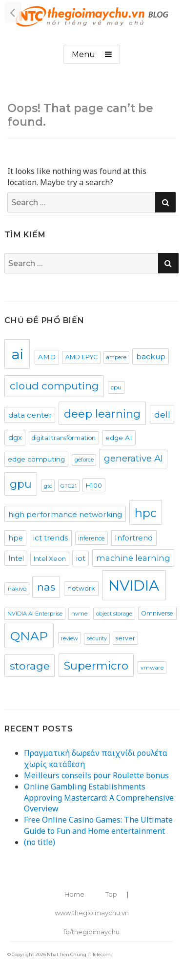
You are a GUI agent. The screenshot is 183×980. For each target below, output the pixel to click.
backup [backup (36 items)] (151, 356)
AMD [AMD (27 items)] (47, 357)
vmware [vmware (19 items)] (152, 668)
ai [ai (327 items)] (17, 354)
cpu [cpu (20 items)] (116, 387)
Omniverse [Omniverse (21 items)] (157, 613)
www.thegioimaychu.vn (92, 913)
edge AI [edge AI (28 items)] (119, 438)
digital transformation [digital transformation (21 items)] (64, 438)
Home (74, 894)
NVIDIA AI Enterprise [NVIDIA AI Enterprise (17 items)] (35, 614)
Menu (83, 54)
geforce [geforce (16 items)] (84, 460)
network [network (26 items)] (81, 588)
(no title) (40, 842)
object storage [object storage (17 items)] (114, 614)
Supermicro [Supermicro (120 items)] (96, 666)
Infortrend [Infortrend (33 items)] (134, 538)
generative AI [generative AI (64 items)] (133, 458)
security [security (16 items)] (97, 639)
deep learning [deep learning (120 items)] (102, 414)
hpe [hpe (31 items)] (16, 538)
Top (111, 894)
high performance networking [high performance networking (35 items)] (65, 514)
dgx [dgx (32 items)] (15, 438)
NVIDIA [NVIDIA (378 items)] (134, 586)
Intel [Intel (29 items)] (16, 558)
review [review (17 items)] (69, 638)
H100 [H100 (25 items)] (94, 485)
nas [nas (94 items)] (46, 587)
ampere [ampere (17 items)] (116, 357)
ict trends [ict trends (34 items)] (51, 538)
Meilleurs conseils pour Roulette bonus (96, 775)
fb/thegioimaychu (91, 932)
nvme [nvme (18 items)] (79, 614)
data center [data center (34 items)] (30, 415)
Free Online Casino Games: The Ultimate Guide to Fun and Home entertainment (98, 825)
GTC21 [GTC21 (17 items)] (69, 486)
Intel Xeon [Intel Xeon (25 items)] (50, 558)
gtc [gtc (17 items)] (48, 486)
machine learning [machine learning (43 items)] (133, 558)
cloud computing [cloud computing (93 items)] (54, 386)
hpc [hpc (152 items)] (146, 513)
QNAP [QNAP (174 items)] (29, 636)
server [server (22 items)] (125, 638)
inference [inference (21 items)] (91, 538)
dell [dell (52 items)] (162, 414)
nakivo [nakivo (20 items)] (17, 588)
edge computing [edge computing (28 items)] (36, 459)
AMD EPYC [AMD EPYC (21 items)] (81, 357)
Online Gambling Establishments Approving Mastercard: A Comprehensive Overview (99, 798)
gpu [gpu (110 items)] (21, 484)
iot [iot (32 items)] (81, 558)
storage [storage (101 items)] (30, 666)
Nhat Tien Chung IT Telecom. (79, 954)
